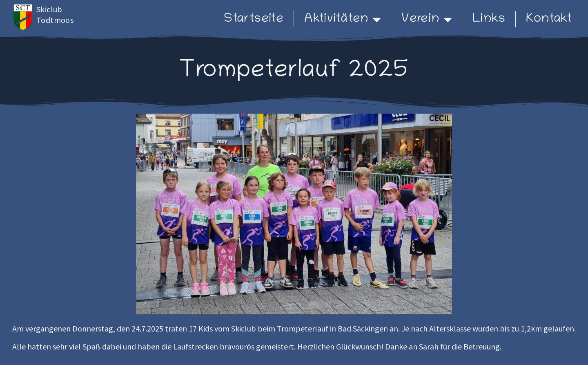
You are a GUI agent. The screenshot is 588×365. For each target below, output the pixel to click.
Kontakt (549, 19)
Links (489, 19)
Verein (427, 19)
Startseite (254, 19)
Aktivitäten (342, 19)
